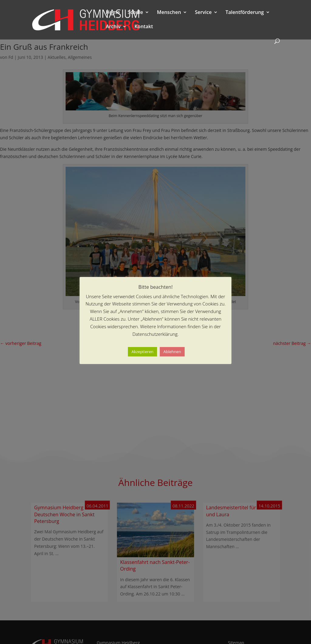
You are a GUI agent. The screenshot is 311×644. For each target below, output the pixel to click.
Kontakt (144, 27)
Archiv (113, 27)
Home (113, 13)
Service (203, 13)
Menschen (169, 13)
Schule (135, 13)
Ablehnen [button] (172, 352)
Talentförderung (245, 13)
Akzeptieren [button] (142, 352)
